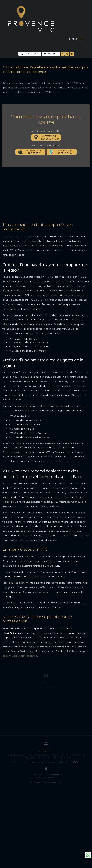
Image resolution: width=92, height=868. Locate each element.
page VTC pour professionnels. (20, 656)
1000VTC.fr (75, 762)
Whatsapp (88, 855)
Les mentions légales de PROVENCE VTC (46, 782)
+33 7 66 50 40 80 (30, 54)
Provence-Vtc (53, 775)
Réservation (51, 54)
